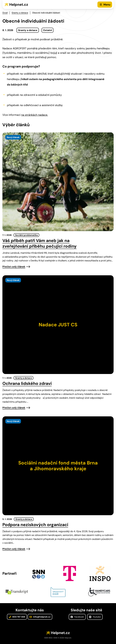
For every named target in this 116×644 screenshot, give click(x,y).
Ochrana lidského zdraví (27, 383)
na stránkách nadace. (35, 115)
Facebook (77, 617)
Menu (107, 5)
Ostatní (48, 30)
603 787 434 (17, 617)
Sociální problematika (26, 235)
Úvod (5, 13)
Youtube (95, 617)
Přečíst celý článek (14, 267)
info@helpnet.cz (40, 617)
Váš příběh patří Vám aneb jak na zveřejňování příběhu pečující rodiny (39, 243)
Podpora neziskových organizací (35, 525)
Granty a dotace (20, 13)
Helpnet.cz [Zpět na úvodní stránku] (19, 4)
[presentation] (58, 182)
